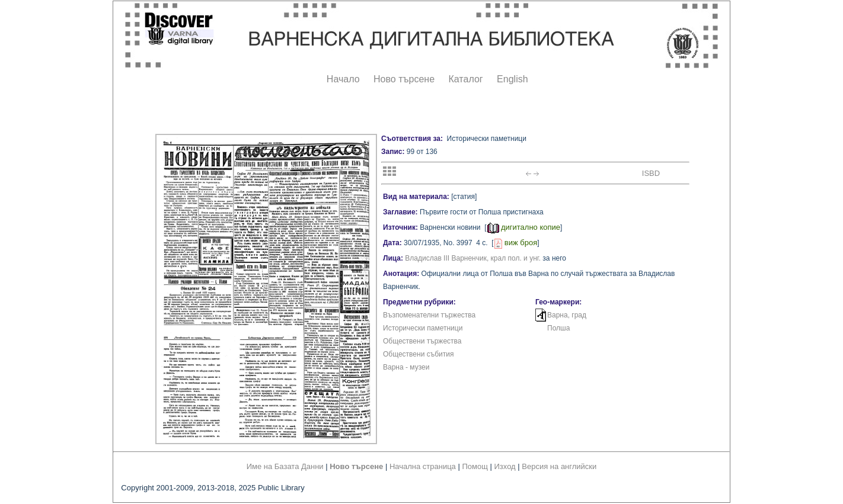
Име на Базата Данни (285, 466)
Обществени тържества (422, 341)
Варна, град (567, 315)
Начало (343, 79)
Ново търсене (404, 79)
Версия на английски (559, 466)
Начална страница (423, 466)
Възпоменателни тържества (429, 315)
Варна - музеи (406, 367)
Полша (558, 328)
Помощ (475, 466)
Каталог (465, 79)
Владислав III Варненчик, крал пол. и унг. (473, 258)
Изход (505, 466)
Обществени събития (418, 354)
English (512, 79)
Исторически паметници (423, 328)
